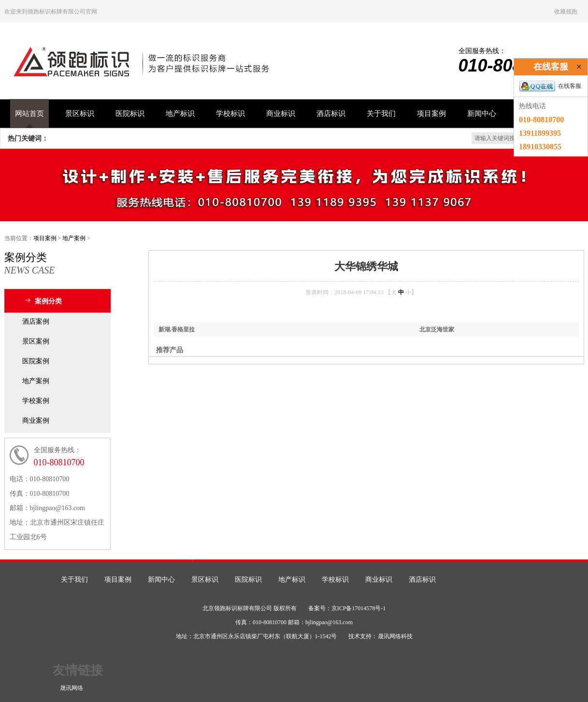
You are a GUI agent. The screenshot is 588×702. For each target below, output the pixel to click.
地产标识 (180, 114)
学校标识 (230, 114)
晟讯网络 (72, 688)
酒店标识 (331, 114)
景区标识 (80, 114)
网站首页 (29, 114)
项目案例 (431, 114)
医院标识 (130, 114)
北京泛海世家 (437, 330)
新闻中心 (482, 114)
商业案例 (36, 421)
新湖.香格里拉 (177, 330)
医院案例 (36, 361)
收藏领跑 (566, 12)
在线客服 (550, 86)
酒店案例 (36, 322)
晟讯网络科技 (395, 636)
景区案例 (36, 341)
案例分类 (48, 301)
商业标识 (281, 114)
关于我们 (381, 114)
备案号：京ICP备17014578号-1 (347, 608)
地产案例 (74, 238)
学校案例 (36, 401)
